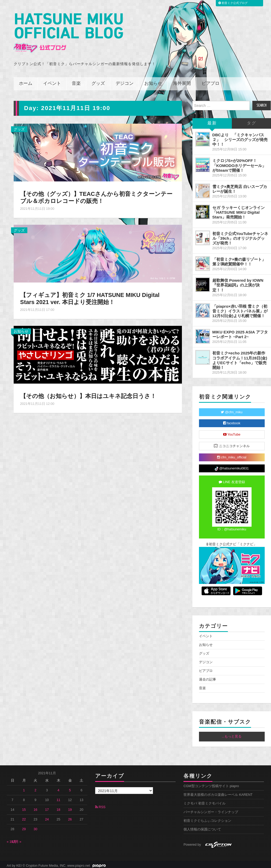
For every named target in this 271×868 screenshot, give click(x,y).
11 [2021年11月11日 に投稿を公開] (58, 798)
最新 (212, 121)
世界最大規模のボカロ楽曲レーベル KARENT (218, 792)
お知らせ (153, 81)
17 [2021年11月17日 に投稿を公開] (47, 807)
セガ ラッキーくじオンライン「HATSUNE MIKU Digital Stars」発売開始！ (239, 210)
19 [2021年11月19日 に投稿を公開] (70, 807)
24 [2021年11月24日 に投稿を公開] (47, 817)
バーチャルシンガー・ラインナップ (211, 810)
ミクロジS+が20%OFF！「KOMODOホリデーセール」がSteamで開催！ (239, 163)
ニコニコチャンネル (232, 443)
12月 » (17, 839)
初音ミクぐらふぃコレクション (207, 818)
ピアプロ (211, 81)
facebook (232, 421)
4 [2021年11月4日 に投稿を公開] (58, 788)
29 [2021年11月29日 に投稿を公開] (24, 827)
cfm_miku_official (232, 455)
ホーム (26, 81)
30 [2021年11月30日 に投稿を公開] (35, 827)
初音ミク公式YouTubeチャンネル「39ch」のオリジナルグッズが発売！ (240, 236)
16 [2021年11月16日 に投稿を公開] (35, 807)
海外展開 (182, 81)
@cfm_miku (232, 410)
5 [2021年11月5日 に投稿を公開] (70, 788)
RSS (100, 805)
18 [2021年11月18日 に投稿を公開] (58, 807)
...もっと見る (232, 734)
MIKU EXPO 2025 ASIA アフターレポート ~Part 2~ (240, 332)
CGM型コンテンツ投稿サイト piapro (211, 784)
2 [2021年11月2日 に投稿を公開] (35, 788)
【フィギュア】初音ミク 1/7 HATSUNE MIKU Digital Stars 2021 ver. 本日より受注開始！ (91, 296)
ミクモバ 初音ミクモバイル (204, 801)
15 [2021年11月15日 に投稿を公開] (24, 807)
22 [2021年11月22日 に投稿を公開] (24, 817)
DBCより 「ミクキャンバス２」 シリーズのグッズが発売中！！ (240, 137)
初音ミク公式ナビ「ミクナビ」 (232, 542)
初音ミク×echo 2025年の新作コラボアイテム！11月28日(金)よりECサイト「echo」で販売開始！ (240, 358)
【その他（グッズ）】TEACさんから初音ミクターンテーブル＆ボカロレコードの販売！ (97, 195)
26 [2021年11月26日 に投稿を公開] (70, 817)
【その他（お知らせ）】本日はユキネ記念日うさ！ (88, 394)
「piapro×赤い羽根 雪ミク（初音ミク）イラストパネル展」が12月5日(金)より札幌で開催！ (240, 309)
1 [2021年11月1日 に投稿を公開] (24, 788)
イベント (52, 81)
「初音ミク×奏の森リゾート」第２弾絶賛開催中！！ (239, 259)
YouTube (232, 432)
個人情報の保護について (202, 827)
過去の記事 (208, 677)
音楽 (76, 81)
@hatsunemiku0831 (232, 466)
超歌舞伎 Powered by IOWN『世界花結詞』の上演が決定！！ (238, 283)
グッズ (98, 81)
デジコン (125, 81)
